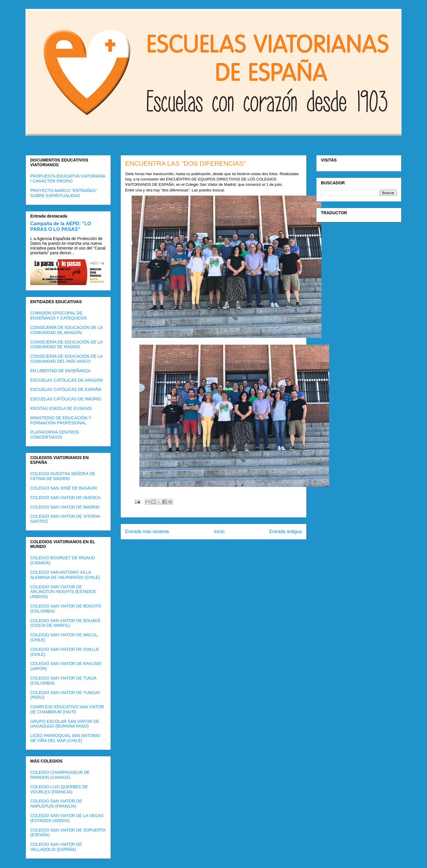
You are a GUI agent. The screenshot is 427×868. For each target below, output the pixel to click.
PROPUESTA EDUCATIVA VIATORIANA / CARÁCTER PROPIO (68, 179)
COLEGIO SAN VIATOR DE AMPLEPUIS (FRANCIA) (56, 804)
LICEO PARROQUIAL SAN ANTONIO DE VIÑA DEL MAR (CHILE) (65, 738)
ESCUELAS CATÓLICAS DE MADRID (66, 399)
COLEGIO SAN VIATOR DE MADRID (65, 507)
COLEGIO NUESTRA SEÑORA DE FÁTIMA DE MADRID (63, 476)
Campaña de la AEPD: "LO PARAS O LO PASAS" (61, 226)
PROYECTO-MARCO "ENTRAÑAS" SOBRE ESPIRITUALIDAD (64, 193)
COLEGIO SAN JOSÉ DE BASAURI (64, 488)
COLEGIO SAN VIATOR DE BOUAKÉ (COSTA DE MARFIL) (65, 623)
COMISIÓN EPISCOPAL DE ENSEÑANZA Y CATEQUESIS (59, 315)
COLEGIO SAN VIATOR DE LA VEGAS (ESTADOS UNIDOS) (67, 818)
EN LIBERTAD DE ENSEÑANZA (60, 371)
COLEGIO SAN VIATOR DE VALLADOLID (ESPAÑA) (56, 847)
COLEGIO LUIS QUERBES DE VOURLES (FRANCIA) (59, 789)
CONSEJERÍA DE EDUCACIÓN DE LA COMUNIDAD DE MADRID (66, 345)
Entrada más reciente (147, 531)
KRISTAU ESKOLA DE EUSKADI (61, 408)
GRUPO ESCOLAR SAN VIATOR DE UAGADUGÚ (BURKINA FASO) (65, 724)
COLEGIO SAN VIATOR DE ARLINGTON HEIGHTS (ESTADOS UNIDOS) (63, 592)
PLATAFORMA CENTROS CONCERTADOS (55, 435)
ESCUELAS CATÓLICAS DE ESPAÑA (66, 389)
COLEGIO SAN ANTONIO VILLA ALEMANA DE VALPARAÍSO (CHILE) (65, 575)
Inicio (219, 531)
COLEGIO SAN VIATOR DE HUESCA (65, 498)
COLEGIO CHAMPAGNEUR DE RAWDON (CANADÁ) (60, 775)
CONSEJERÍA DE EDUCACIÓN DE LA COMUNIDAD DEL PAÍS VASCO (66, 359)
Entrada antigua (286, 531)
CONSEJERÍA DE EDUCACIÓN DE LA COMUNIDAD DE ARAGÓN (66, 330)
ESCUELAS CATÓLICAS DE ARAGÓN (66, 380)
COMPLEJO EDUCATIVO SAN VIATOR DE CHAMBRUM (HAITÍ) (67, 709)
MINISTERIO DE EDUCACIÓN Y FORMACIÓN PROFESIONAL (61, 420)
